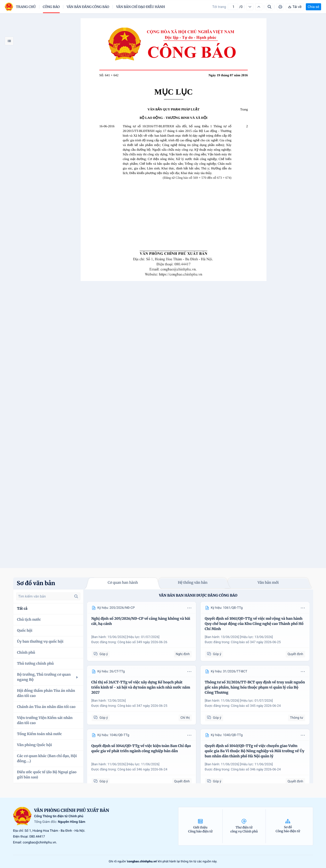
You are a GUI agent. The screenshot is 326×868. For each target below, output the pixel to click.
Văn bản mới (268, 583)
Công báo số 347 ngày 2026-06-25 (256, 642)
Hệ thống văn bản (193, 583)
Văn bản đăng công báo (88, 7)
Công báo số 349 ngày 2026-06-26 (142, 642)
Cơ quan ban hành (123, 583)
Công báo (51, 7)
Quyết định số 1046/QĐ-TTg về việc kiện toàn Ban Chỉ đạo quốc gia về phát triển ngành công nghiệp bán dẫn (141, 749)
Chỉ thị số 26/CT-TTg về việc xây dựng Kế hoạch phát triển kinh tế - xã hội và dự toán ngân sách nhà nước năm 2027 (141, 687)
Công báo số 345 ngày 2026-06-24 (256, 706)
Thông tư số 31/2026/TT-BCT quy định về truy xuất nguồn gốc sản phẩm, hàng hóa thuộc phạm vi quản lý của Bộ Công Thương (255, 687)
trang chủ (26, 7)
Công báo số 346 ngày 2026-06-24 (142, 770)
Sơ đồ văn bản (36, 583)
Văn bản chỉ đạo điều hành (141, 7)
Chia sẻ (313, 7)
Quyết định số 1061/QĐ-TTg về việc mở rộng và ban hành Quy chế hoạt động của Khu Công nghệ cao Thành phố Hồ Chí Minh (254, 624)
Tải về (295, 7)
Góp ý (101, 654)
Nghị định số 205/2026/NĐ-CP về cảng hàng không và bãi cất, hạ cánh (141, 621)
